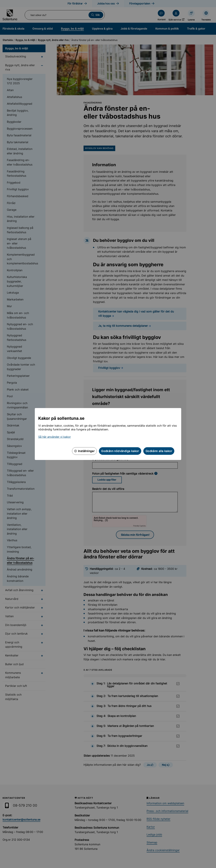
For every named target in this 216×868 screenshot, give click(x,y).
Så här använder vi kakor (55, 437)
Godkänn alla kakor (159, 451)
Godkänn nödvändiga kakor (120, 451)
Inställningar (84, 451)
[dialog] (108, 434)
